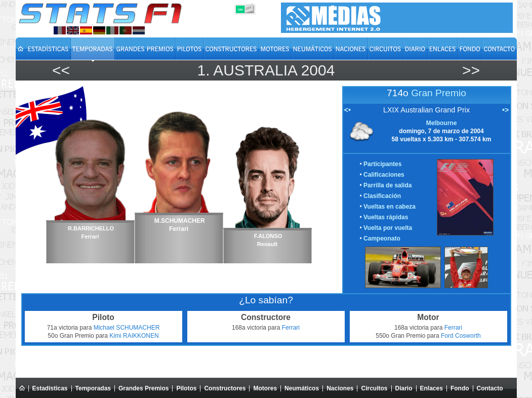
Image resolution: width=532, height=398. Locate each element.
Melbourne (442, 123)
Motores (265, 388)
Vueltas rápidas (386, 217)
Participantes (382, 164)
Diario (404, 388)
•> (505, 110)
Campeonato (382, 238)
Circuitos (374, 388)
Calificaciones (384, 175)
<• (347, 110)
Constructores (225, 388)
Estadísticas (50, 388)
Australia (255, 70)
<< (61, 70)
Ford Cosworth (461, 336)
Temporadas (93, 388)
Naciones (340, 388)
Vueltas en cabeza (390, 207)
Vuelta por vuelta (388, 228)
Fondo (460, 388)
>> (471, 70)
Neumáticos (302, 388)
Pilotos (186, 388)
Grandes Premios (144, 388)
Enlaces (432, 388)
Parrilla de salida (387, 185)
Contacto (490, 388)
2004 (318, 70)
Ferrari (291, 328)
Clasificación (382, 196)
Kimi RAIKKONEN (134, 336)
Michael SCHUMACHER (127, 328)
